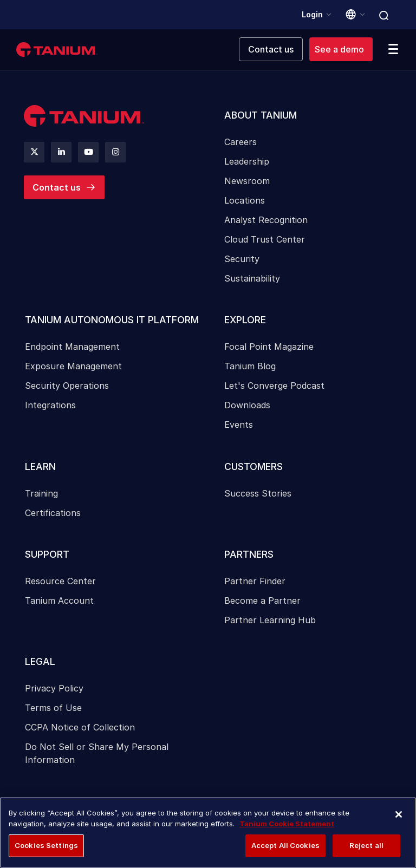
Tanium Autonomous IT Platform (113, 321)
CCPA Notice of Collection (80, 732)
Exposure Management (73, 368)
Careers (240, 143)
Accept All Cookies (285, 845)
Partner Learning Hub (270, 624)
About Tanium (261, 116)
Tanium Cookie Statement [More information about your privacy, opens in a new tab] (287, 824)
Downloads (247, 407)
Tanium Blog (250, 368)
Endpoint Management (72, 349)
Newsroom (247, 182)
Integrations (50, 407)
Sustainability (252, 279)
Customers (254, 469)
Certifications (53, 515)
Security (242, 260)
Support (47, 557)
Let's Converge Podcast (274, 388)
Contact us (57, 187)
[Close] (399, 814)
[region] (208, 833)
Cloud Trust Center (265, 240)
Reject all (366, 845)
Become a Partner (262, 604)
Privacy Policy (54, 693)
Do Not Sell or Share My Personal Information (97, 758)
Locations (245, 201)
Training (41, 496)
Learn (40, 469)
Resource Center (60, 585)
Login (312, 14)
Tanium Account (59, 604)
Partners (249, 557)
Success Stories (258, 496)
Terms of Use (53, 713)
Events (239, 427)
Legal (40, 666)
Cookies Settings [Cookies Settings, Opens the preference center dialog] (46, 845)
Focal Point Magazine (269, 349)
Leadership (247, 162)
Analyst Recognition (266, 221)
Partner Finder (255, 585)
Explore (245, 321)
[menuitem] (308, 197)
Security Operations (67, 388)
